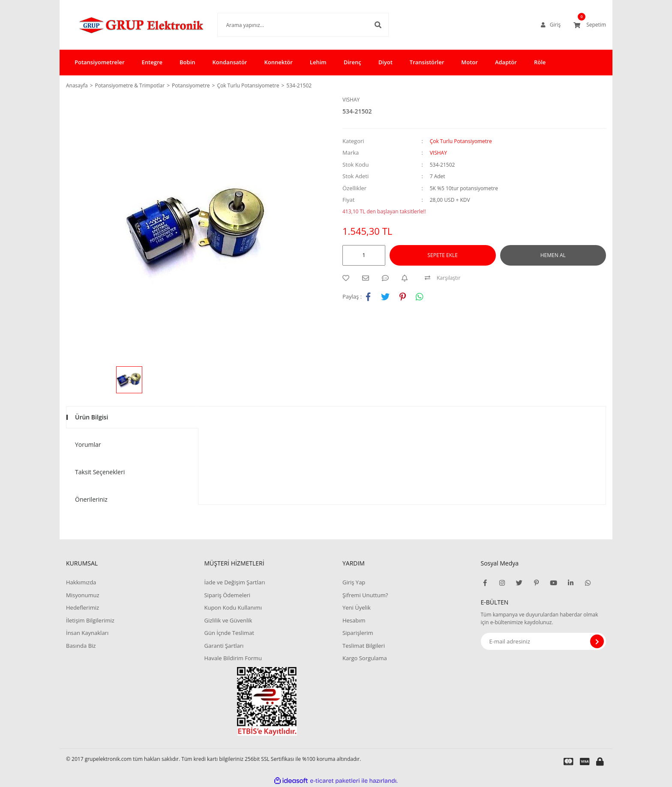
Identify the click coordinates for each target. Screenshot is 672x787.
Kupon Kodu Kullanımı (233, 607)
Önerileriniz (91, 499)
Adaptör (506, 62)
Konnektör (278, 62)
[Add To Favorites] (348, 278)
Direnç (352, 62)
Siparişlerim (358, 633)
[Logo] (129, 25)
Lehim (318, 62)
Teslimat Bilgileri (364, 646)
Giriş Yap (354, 582)
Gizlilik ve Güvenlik (228, 620)
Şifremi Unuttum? (365, 595)
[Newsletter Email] (544, 641)
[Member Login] (551, 25)
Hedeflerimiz (82, 607)
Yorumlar (88, 444)
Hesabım (354, 620)
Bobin (187, 62)
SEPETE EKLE (443, 255)
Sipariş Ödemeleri (227, 595)
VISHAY (351, 100)
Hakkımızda (81, 582)
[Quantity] (364, 255)
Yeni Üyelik (357, 607)
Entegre (152, 62)
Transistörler (427, 62)
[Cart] (590, 25)
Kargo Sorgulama (365, 658)
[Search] (290, 25)
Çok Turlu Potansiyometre (461, 141)
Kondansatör (230, 62)
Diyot (385, 62)
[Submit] (597, 641)
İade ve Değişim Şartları (234, 582)
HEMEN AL (553, 255)
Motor (469, 62)
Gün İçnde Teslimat (229, 633)
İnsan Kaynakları (87, 633)
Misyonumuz (83, 595)
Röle (540, 62)
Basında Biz (81, 646)
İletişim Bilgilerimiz (90, 620)
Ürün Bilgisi (91, 417)
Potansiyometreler (100, 62)
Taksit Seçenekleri (100, 472)
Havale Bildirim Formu (233, 658)
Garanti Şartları (224, 646)
